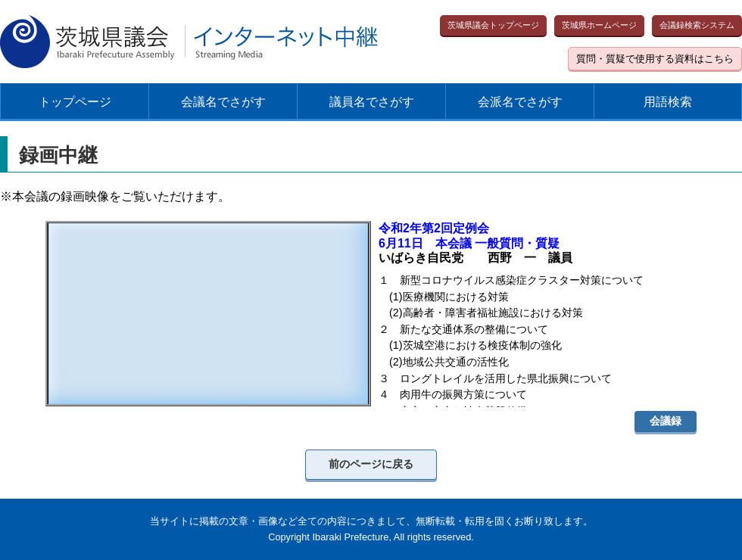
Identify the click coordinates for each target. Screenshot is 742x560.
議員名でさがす (372, 102)
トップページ (75, 102)
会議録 (666, 421)
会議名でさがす (223, 102)
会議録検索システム (697, 25)
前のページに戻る (371, 464)
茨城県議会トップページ (493, 25)
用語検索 (668, 102)
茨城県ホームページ (599, 25)
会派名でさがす (520, 102)
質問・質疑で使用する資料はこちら (655, 59)
